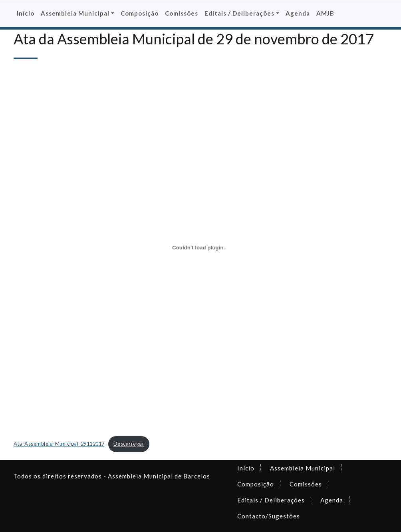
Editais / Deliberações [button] (239, 13)
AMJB (325, 13)
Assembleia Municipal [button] (75, 13)
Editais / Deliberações (271, 500)
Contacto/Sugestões (269, 516)
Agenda (298, 13)
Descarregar (129, 444)
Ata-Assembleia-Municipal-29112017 (59, 444)
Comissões (182, 13)
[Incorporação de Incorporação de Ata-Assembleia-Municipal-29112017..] (199, 247)
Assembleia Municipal (303, 468)
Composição (140, 13)
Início (26, 13)
